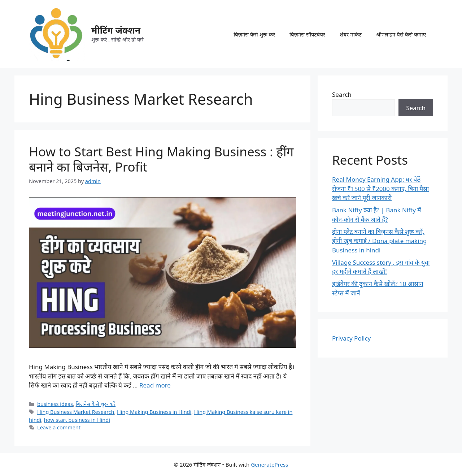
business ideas (55, 404)
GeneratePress (269, 464)
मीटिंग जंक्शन (116, 30)
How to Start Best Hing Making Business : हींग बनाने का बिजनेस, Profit (161, 159)
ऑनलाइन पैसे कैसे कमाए (401, 34)
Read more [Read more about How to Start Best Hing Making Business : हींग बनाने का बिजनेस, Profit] (155, 385)
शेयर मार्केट (351, 34)
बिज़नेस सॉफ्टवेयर (307, 34)
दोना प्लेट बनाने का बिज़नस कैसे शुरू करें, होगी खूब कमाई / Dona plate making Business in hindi (380, 241)
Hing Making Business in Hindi (154, 412)
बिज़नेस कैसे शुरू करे (254, 34)
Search (342, 94)
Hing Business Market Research (76, 412)
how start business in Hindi (77, 420)
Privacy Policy (351, 338)
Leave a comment (59, 427)
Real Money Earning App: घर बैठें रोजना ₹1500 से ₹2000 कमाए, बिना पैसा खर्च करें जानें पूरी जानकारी (380, 189)
